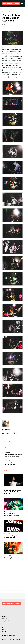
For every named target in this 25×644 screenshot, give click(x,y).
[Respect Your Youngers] (11, 3)
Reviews (11, 12)
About (4, 615)
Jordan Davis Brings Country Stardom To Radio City (12, 536)
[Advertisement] (12, 576)
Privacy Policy (6, 620)
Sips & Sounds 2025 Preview (13, 448)
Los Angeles (5, 626)
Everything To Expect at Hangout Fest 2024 (11, 463)
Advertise (5, 618)
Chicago (4, 630)
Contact (4, 622)
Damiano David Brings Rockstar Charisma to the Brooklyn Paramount (13, 492)
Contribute (5, 617)
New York (4, 628)
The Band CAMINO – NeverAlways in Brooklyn (11, 514)
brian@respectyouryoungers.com (10, 635)
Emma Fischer (8, 25)
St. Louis (4, 631)
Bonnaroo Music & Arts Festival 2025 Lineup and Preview (13, 455)
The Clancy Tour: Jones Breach (13, 558)
